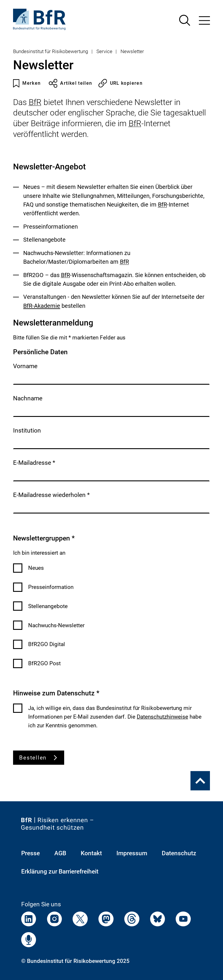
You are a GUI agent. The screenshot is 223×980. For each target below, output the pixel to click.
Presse (30, 853)
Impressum (132, 853)
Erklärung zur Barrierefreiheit (60, 871)
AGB (60, 853)
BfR (35, 102)
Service (104, 51)
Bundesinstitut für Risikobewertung (51, 51)
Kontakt (91, 853)
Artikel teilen (71, 83)
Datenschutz (179, 853)
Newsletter (132, 51)
